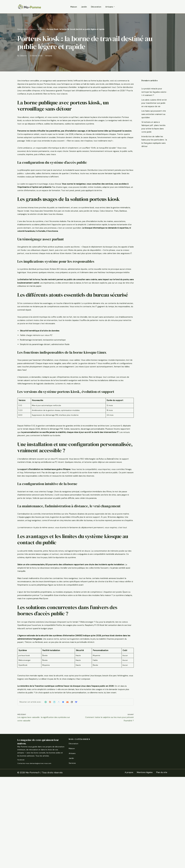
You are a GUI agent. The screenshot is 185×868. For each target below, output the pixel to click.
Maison (72, 7)
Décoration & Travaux (27, 29)
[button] (116, 7)
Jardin (83, 7)
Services (72, 854)
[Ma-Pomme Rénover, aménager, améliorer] (29, 7)
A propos (125, 864)
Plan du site (161, 864)
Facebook (21, 851)
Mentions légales (143, 864)
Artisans (41, 29)
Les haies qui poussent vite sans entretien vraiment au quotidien (153, 121)
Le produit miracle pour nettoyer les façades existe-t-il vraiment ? (153, 93)
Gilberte (24, 56)
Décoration (96, 7)
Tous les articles (42, 847)
